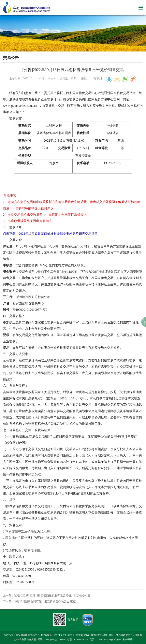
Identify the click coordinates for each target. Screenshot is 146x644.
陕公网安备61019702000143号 (92, 635)
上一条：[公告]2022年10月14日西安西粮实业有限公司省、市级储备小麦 (47, 596)
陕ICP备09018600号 (65, 635)
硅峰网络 (128, 639)
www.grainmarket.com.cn (19, 106)
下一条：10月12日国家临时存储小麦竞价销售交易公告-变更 (39, 602)
